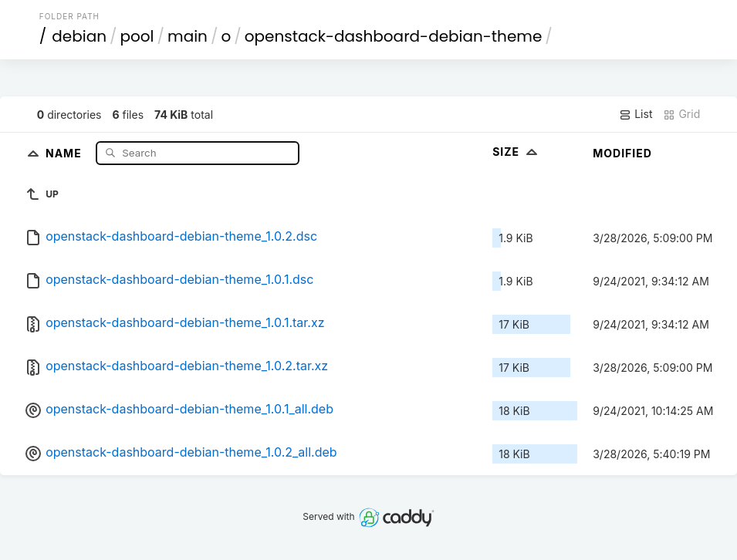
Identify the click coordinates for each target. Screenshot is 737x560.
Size (517, 152)
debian (79, 36)
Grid (681, 114)
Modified (622, 153)
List (636, 114)
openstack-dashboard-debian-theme (394, 36)
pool (137, 36)
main (188, 36)
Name (65, 152)
